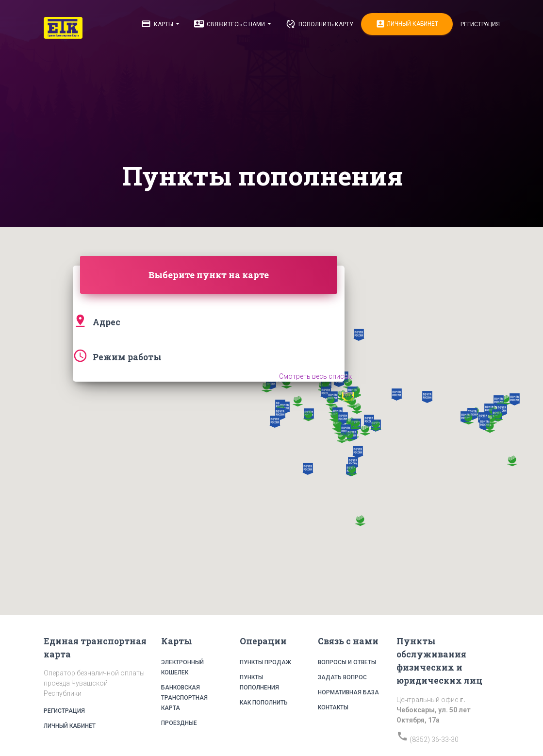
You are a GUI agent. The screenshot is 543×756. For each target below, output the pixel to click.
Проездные (179, 723)
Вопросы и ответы (347, 662)
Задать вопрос (342, 677)
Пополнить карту (320, 24)
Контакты (333, 707)
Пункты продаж (265, 662)
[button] (326, 393)
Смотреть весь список (315, 376)
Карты (160, 24)
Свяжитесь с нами (233, 24)
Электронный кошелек (182, 667)
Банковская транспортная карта (184, 698)
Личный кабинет (407, 24)
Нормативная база (348, 692)
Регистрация (480, 24)
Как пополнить (264, 703)
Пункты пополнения (259, 682)
